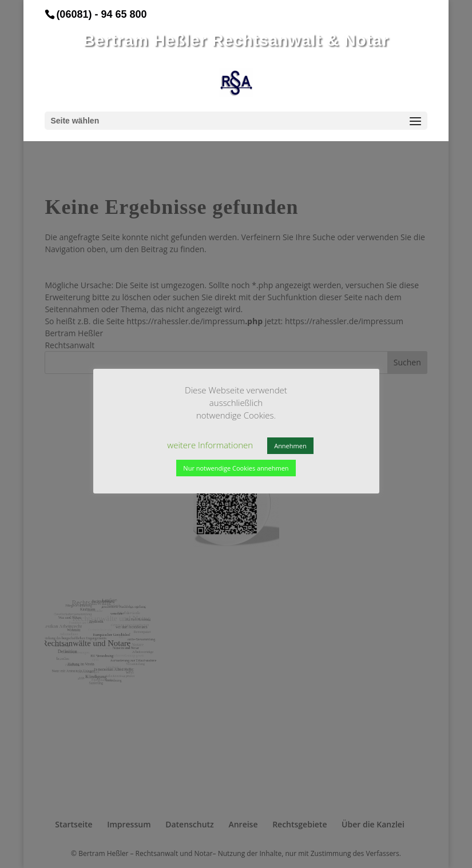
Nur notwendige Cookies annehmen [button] (236, 468)
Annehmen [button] (290, 446)
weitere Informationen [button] (210, 445)
